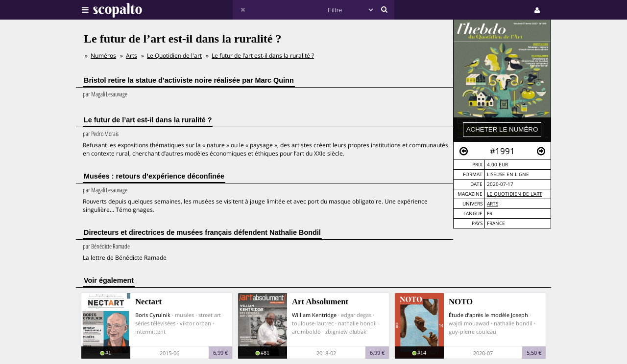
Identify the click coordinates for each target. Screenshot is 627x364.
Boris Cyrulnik (153, 315)
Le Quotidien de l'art (515, 194)
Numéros (103, 56)
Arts (493, 204)
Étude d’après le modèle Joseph (488, 315)
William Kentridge (314, 315)
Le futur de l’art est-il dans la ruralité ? (263, 56)
